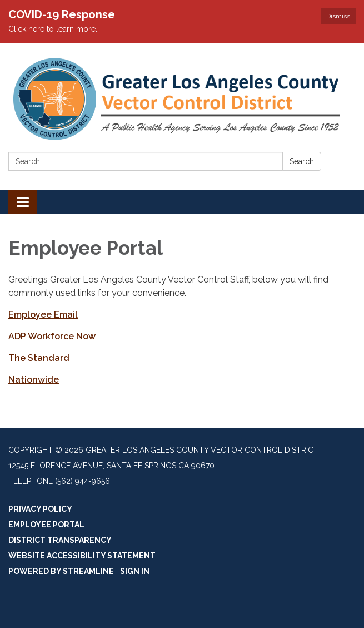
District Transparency (60, 540)
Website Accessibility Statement (82, 556)
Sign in (135, 571)
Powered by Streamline (61, 571)
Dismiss (338, 16)
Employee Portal (46, 525)
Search (302, 161)
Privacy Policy (40, 509)
